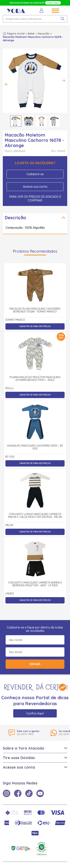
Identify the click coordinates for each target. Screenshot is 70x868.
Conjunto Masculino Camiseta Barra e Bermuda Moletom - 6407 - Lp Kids (35, 584)
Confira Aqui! (35, 713)
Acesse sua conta (35, 187)
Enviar (35, 664)
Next (63, 81)
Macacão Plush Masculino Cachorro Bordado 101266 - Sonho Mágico (35, 310)
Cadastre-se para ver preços (35, 326)
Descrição (15, 218)
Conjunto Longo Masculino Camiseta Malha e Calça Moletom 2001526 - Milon (35, 516)
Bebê (31, 34)
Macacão (44, 34)
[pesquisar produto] (63, 19)
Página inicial (16, 34)
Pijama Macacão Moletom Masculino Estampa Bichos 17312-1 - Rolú (35, 379)
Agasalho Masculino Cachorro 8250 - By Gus (35, 447)
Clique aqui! (53, 3)
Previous (7, 84)
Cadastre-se (35, 174)
